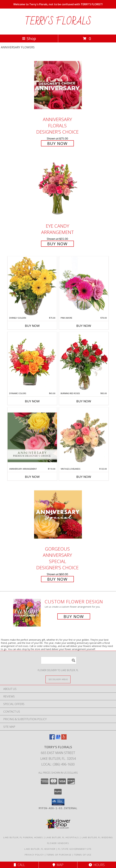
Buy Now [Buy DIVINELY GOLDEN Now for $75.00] (32, 326)
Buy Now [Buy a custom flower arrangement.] (74, 616)
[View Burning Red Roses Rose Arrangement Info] (84, 362)
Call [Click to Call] (19, 865)
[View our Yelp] (64, 738)
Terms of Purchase (59, 855)
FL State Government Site (75, 849)
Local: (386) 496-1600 (58, 764)
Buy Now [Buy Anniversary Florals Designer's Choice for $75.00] (57, 143)
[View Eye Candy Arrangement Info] (58, 189)
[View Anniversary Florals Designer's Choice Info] (58, 85)
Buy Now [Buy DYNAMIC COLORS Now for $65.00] (32, 401)
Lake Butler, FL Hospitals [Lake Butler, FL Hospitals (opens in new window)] (62, 837)
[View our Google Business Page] (58, 738)
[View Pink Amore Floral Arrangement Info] (84, 286)
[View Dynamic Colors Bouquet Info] (32, 362)
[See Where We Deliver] (58, 679)
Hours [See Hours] (97, 865)
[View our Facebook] (52, 738)
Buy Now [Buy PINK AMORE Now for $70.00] (84, 326)
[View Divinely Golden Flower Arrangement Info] (32, 286)
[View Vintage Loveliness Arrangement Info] (84, 437)
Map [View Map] (58, 865)
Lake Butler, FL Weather (40, 849)
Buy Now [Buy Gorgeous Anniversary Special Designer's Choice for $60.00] (57, 579)
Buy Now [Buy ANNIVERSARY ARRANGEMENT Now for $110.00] (32, 477)
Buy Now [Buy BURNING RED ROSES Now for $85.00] (84, 401)
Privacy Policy (34, 855)
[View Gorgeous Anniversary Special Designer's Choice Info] (58, 514)
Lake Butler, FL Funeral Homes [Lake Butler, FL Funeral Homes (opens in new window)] (23, 837)
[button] (58, 802)
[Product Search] (59, 660)
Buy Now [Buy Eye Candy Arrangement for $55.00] (57, 244)
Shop (29, 38)
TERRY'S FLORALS (58, 22)
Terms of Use (83, 855)
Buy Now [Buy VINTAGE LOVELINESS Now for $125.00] (84, 477)
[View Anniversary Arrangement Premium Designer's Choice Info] (32, 437)
